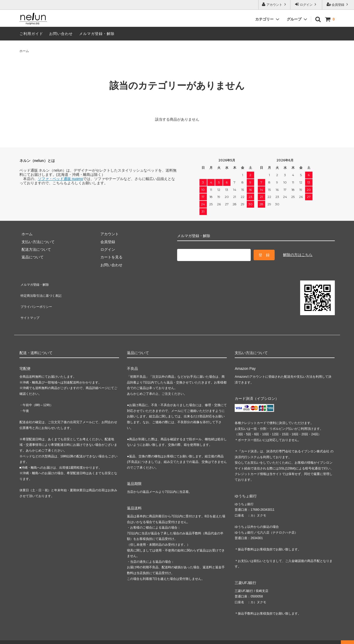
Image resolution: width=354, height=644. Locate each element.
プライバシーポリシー (38, 299)
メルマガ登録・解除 (97, 34)
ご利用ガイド (31, 34)
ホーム (24, 51)
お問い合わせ (61, 34)
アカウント (275, 4)
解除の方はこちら (298, 254)
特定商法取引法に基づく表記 (43, 291)
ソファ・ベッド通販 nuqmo (61, 179)
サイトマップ (30, 306)
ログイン (306, 4)
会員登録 (338, 4)
